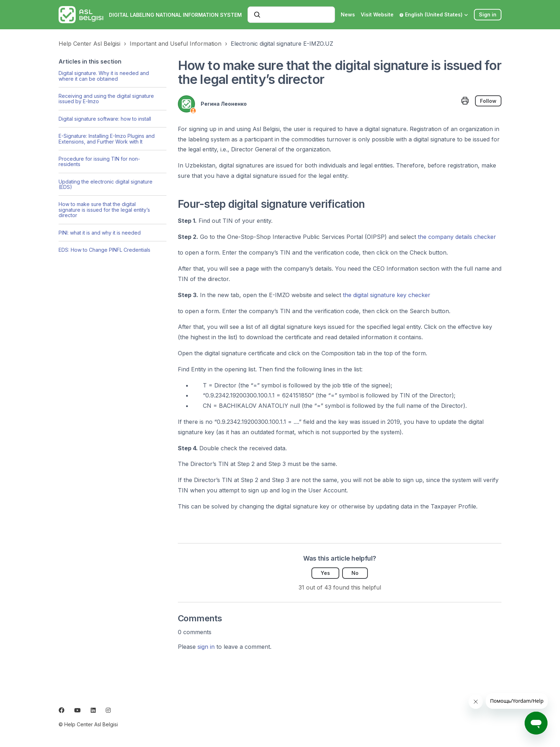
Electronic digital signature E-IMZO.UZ (282, 44)
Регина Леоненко (224, 104)
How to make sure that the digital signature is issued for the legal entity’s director (104, 210)
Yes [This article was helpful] (325, 573)
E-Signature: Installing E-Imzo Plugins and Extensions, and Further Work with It (107, 139)
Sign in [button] (488, 14)
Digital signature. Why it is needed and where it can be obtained (104, 76)
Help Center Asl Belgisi (89, 44)
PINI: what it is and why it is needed (100, 233)
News (348, 14)
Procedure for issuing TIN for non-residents (99, 161)
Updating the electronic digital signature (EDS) (106, 184)
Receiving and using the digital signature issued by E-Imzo (106, 99)
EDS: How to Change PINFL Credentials (104, 250)
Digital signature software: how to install (105, 119)
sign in (206, 647)
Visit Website (377, 14)
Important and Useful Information (176, 44)
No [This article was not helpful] (355, 573)
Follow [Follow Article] (488, 101)
